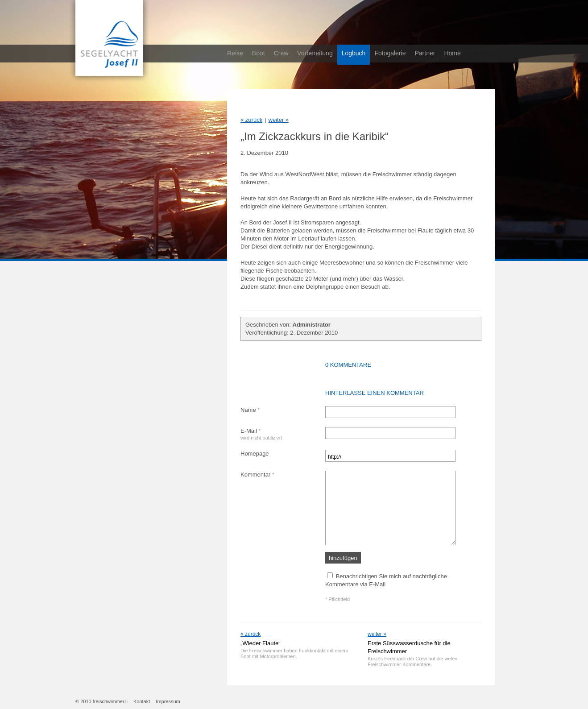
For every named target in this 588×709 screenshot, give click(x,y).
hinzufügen (343, 558)
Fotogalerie (390, 53)
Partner (425, 53)
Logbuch (354, 53)
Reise (235, 53)
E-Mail (261, 434)
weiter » (377, 634)
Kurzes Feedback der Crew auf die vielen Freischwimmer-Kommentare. (412, 661)
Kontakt (142, 701)
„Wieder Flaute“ (261, 643)
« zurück (251, 634)
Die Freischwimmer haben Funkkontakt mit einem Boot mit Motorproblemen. (294, 653)
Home (452, 53)
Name (250, 410)
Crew (281, 53)
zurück (251, 120)
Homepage (255, 454)
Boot (259, 53)
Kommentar (257, 475)
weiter (279, 120)
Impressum (168, 701)
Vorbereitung (315, 53)
